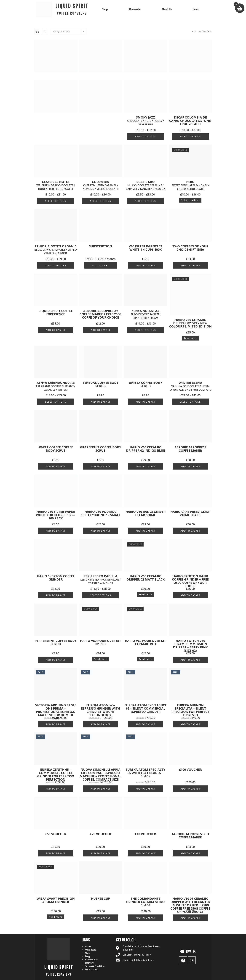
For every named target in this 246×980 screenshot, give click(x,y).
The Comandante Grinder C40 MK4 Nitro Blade (145, 902)
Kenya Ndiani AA (145, 314)
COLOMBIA (101, 185)
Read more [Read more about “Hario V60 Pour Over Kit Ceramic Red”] (146, 659)
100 (200, 31)
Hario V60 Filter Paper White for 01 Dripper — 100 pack (56, 515)
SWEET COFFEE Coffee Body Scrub (56, 449)
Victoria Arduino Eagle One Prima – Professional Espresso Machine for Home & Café (56, 712)
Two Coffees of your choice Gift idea (190, 248)
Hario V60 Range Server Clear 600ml (146, 513)
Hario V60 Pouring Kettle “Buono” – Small (100, 513)
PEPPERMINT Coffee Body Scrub (56, 642)
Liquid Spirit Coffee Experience (56, 312)
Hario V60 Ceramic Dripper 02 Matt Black (146, 578)
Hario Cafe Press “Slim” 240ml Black (190, 513)
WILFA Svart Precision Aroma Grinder (56, 900)
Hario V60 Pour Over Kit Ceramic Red (145, 642)
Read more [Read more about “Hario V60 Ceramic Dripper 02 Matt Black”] (146, 594)
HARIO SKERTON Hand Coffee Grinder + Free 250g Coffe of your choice (190, 581)
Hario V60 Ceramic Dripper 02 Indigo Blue (146, 449)
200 (205, 31)
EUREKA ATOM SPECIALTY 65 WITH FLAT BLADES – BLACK (145, 773)
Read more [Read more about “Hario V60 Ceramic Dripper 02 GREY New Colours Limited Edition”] (190, 338)
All (210, 31)
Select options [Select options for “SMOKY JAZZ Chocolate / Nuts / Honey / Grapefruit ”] (146, 136)
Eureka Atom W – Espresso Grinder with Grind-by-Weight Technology (100, 710)
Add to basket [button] (146, 265)
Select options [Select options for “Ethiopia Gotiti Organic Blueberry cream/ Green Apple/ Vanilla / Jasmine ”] (56, 265)
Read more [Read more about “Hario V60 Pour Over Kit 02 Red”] (101, 659)
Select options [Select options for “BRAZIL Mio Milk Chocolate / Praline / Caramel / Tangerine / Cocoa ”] (146, 201)
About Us (167, 9)
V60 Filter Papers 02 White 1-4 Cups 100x (145, 248)
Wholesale (135, 9)
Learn (196, 9)
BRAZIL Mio (146, 185)
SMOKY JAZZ (146, 121)
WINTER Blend (190, 386)
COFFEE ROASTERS (72, 13)
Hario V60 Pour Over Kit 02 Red (101, 642)
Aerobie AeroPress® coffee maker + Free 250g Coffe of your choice (100, 314)
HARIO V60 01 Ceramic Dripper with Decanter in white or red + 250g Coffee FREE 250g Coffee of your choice (190, 905)
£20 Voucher (101, 834)
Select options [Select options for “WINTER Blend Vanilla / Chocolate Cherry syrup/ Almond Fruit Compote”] (190, 402)
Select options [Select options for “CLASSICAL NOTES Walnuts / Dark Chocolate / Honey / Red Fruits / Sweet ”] (56, 201)
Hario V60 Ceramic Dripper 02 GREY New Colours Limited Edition (190, 323)
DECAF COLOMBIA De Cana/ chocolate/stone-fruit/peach (190, 121)
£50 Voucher (56, 834)
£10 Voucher (145, 834)
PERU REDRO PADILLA (100, 580)
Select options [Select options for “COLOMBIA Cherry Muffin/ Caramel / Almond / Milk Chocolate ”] (101, 201)
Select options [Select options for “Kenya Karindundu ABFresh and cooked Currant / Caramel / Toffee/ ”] (56, 402)
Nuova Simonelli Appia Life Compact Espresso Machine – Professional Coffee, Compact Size (100, 774)
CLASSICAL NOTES (56, 185)
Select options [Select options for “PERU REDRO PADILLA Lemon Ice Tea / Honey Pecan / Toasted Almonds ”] (101, 595)
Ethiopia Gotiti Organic (56, 250)
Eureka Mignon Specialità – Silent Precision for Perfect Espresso (190, 710)
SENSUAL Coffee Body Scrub (101, 384)
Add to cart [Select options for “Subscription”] (101, 265)
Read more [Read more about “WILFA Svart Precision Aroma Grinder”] (56, 917)
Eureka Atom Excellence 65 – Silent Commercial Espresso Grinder (146, 708)
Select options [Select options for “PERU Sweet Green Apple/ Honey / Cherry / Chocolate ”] (190, 200)
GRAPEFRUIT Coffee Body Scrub (101, 449)
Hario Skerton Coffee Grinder (56, 578)
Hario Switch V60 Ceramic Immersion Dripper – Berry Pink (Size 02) (190, 646)
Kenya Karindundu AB (56, 386)
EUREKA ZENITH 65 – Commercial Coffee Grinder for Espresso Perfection (56, 774)
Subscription (100, 246)
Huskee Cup (101, 899)
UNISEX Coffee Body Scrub (145, 384)
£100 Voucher (190, 770)
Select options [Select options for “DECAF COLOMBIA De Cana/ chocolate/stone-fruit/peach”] (190, 136)
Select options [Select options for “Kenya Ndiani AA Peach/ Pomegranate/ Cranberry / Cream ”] (146, 330)
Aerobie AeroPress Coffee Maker (190, 449)
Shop (105, 9)
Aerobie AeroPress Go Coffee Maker (190, 836)
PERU (190, 185)
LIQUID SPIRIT (72, 6)
